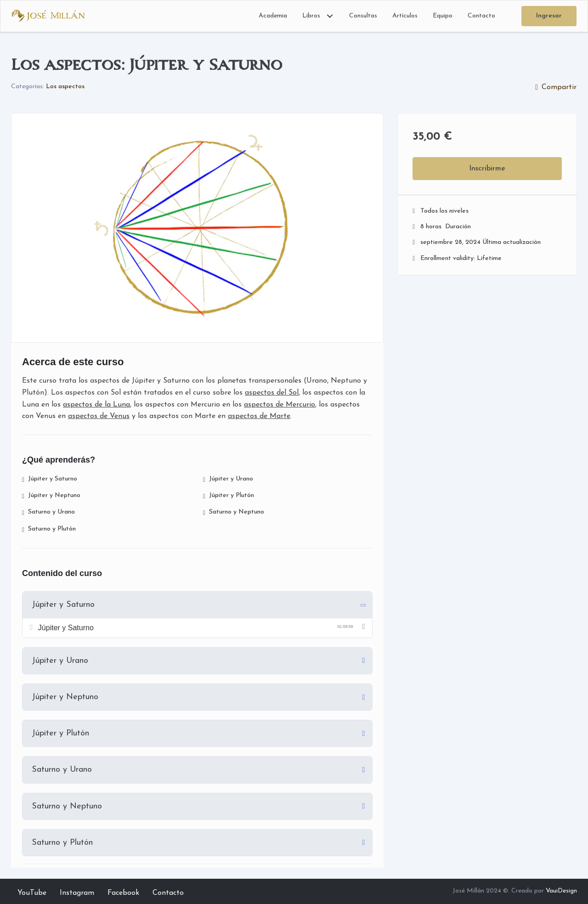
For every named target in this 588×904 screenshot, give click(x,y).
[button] (330, 16)
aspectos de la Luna (96, 405)
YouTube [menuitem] (32, 893)
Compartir (556, 87)
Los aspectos (65, 87)
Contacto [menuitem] (168, 893)
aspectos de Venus (99, 416)
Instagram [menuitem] (77, 893)
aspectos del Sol (272, 393)
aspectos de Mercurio (280, 405)
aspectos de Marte (259, 416)
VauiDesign (561, 891)
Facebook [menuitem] (123, 893)
